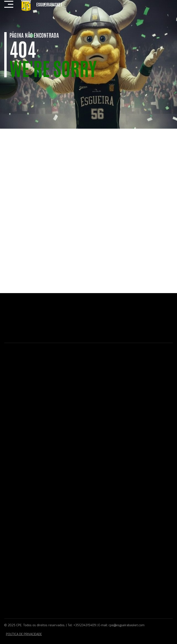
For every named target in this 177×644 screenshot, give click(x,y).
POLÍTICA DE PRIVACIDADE (24, 634)
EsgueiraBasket (49, 4)
